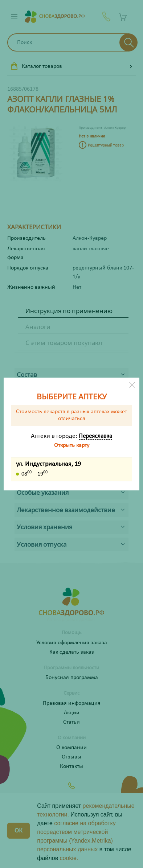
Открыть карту (72, 445)
